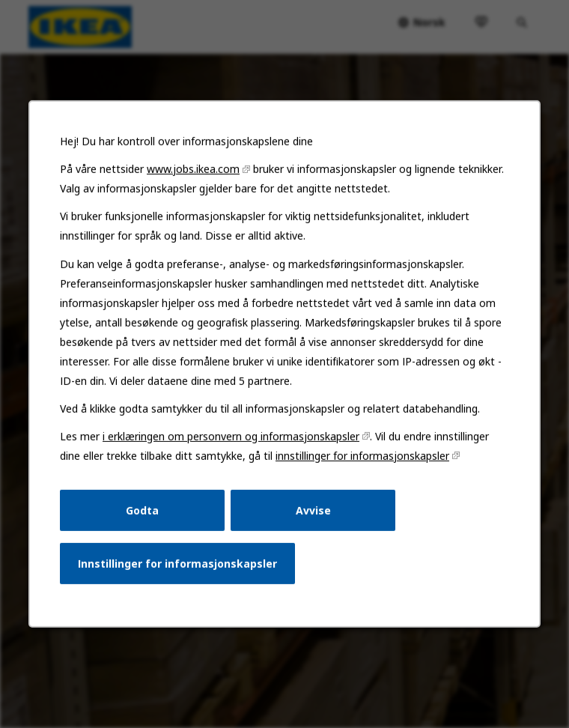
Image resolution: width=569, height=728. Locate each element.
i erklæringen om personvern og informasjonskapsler (232, 448)
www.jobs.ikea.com (196, 188)
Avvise (312, 520)
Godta (146, 520)
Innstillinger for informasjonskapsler (180, 572)
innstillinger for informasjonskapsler (360, 467)
